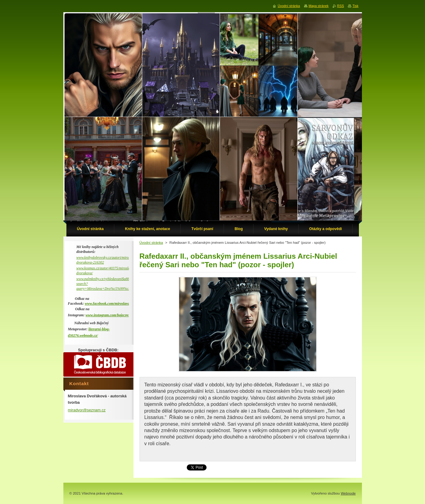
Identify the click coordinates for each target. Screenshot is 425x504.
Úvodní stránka (151, 243)
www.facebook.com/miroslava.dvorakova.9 (117, 303)
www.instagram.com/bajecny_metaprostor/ (118, 315)
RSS (341, 6)
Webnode (348, 493)
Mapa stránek (319, 6)
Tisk (356, 6)
